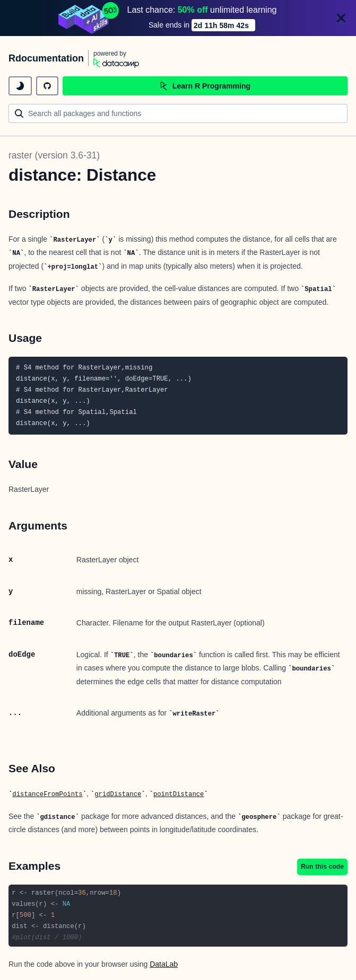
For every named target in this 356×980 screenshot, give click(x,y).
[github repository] (47, 86)
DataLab (164, 964)
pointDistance (179, 794)
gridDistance (118, 794)
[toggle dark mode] (20, 86)
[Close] (341, 18)
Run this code (322, 867)
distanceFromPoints (47, 794)
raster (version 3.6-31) (54, 155)
